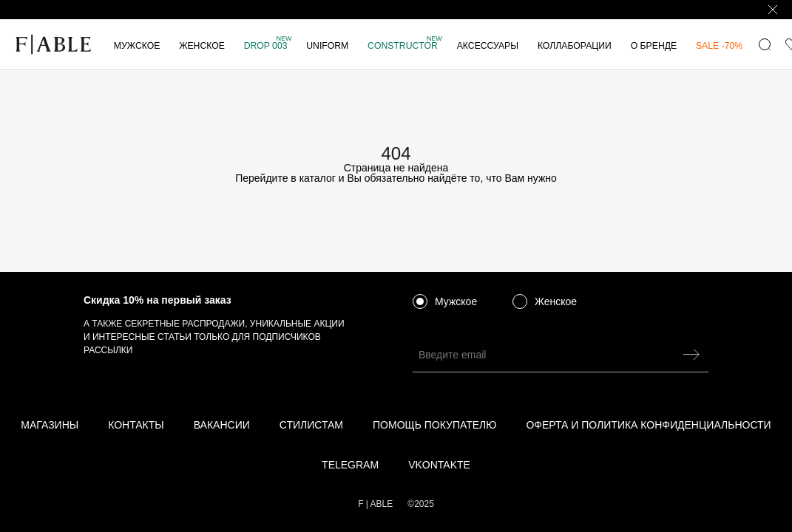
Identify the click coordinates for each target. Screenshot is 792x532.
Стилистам (311, 425)
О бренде (654, 46)
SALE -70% (719, 46)
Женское (202, 46)
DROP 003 (268, 46)
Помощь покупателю (434, 425)
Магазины (50, 425)
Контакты (136, 425)
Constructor (405, 46)
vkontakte (439, 465)
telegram (350, 465)
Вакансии (222, 425)
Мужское (137, 46)
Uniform (327, 46)
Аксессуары (488, 46)
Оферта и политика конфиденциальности (648, 425)
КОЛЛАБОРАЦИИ (575, 46)
